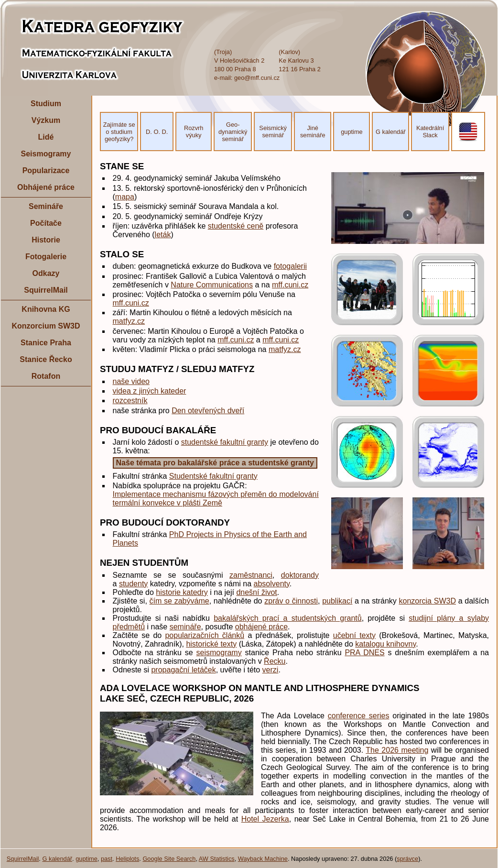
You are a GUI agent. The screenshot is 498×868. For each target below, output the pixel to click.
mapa (125, 197)
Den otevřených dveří (208, 411)
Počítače (46, 223)
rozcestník (130, 401)
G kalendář (391, 132)
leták (163, 235)
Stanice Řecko (46, 359)
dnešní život (256, 592)
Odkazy (46, 273)
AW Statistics (217, 859)
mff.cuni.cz (290, 285)
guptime (352, 132)
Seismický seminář (273, 132)
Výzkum (46, 120)
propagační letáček (183, 670)
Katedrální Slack (430, 132)
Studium (46, 104)
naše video (131, 381)
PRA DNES (364, 653)
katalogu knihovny (385, 644)
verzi (271, 670)
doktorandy (300, 575)
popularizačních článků (205, 635)
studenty (133, 584)
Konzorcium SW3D (46, 326)
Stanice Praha (46, 343)
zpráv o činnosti (291, 601)
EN (468, 132)
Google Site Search (169, 859)
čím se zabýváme (179, 601)
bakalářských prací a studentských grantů (287, 618)
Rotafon (46, 376)
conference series (359, 716)
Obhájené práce (46, 187)
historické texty (211, 644)
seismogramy (219, 653)
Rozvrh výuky (194, 132)
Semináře (46, 206)
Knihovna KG (46, 309)
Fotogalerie (46, 257)
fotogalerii (290, 266)
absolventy (272, 584)
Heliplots (127, 859)
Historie (46, 240)
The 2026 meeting (397, 750)
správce (407, 859)
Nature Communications (212, 285)
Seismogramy (46, 154)
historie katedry (182, 592)
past (107, 859)
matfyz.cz (129, 321)
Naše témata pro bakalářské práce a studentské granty (215, 463)
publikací (337, 601)
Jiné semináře (313, 132)
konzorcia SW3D (428, 601)
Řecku (275, 661)
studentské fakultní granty (225, 442)
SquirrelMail (46, 290)
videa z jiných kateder (150, 391)
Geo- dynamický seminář (233, 132)
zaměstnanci (251, 575)
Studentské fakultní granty (213, 476)
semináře (185, 627)
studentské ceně (236, 226)
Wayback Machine (263, 859)
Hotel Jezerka (265, 819)
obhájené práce (261, 627)
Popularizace (46, 170)
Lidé (46, 137)
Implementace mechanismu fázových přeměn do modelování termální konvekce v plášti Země (216, 499)
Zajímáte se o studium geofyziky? (119, 132)
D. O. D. (157, 132)
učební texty (354, 635)
